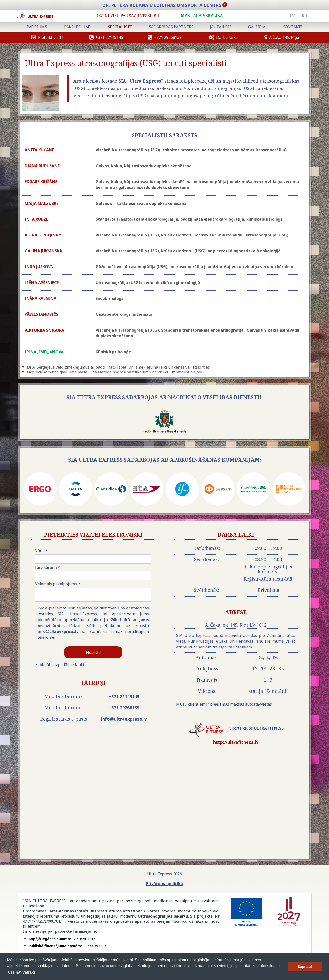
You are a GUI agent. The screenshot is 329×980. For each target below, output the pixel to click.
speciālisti (120, 27)
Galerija (257, 27)
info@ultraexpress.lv (58, 631)
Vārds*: (42, 551)
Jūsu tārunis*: (48, 567)
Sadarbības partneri (171, 27)
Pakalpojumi (77, 27)
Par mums (37, 27)
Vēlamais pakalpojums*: (57, 584)
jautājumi (220, 27)
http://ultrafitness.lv (236, 742)
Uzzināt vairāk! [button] (21, 972)
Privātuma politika (164, 884)
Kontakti (292, 27)
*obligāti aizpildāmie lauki (60, 665)
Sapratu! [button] (305, 967)
